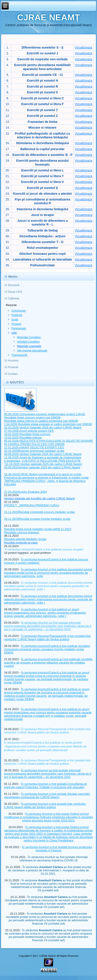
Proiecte (16, 324)
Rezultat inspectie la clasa (21, 543)
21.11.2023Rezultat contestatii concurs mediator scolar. (40, 512)
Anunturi (13, 360)
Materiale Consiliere (29, 337)
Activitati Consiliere (28, 342)
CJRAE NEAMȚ (49, 17)
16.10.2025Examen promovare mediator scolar (34, 451)
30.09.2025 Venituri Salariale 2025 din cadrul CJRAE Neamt (43, 454)
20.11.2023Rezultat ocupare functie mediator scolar (37, 519)
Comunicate (19, 311)
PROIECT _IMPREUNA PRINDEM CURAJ (32, 505)
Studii (15, 320)
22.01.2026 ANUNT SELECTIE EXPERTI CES (34, 447)
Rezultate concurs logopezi (22, 532)
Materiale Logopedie (29, 346)
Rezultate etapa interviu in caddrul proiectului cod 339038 (41, 421)
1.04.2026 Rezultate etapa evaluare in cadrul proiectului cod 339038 (48, 424)
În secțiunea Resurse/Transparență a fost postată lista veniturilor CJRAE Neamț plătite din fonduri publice (47, 638)
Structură (13, 285)
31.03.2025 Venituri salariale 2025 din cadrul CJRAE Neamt (44, 464)
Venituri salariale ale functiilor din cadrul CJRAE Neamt (39, 498)
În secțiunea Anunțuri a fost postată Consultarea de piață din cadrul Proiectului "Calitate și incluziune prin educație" (45, 786)
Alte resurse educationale (32, 351)
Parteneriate (19, 328)
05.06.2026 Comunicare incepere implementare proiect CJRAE (44, 414)
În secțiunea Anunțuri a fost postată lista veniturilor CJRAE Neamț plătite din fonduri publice (45, 805)
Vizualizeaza (83, 47)
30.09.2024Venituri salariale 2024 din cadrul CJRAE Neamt (42, 467)
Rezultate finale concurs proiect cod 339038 (32, 417)
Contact (13, 374)
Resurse (11, 305)
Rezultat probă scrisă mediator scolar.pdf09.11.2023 (38, 529)
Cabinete (13, 298)
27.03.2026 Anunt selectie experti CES (29, 431)
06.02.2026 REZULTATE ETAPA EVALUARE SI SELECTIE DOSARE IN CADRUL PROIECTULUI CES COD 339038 (48, 442)
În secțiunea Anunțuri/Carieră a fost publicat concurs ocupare (44, 549)
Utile (14, 333)
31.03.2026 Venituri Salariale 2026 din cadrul (33, 427)
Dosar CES (15, 292)
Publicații (17, 315)
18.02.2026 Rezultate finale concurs (27, 434)
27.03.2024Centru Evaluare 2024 (25, 492)
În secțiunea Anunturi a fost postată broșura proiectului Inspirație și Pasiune (57, 849)
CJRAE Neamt (72, 427)
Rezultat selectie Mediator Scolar (25, 539)
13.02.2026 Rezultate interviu (23, 437)
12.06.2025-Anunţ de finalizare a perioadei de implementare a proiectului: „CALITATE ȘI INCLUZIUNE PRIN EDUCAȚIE (42, 459)
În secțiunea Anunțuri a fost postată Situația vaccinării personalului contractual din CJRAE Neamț (47, 795)
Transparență (19, 355)
